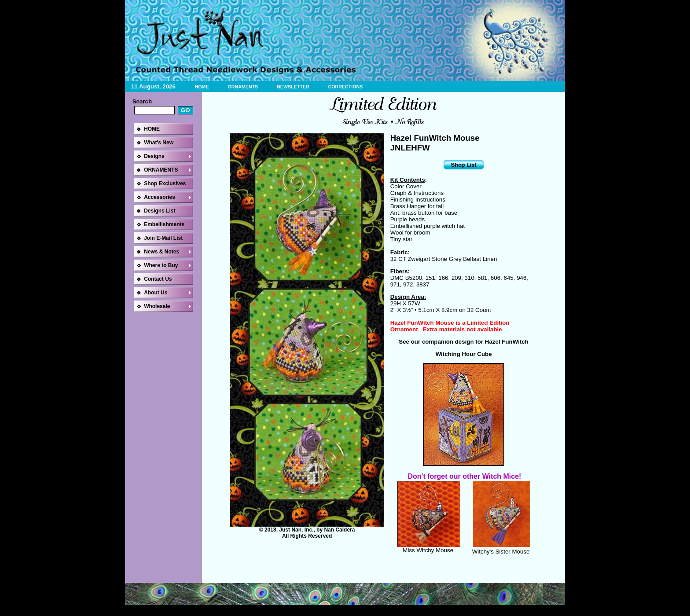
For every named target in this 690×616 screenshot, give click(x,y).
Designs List (160, 211)
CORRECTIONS (346, 87)
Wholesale (157, 306)
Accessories (160, 197)
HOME (202, 87)
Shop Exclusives (165, 183)
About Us (156, 293)
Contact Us (158, 279)
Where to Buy (161, 265)
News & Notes (161, 252)
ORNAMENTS (243, 87)
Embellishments (164, 224)
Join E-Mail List (163, 238)
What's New (159, 143)
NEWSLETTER (293, 87)
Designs (154, 156)
